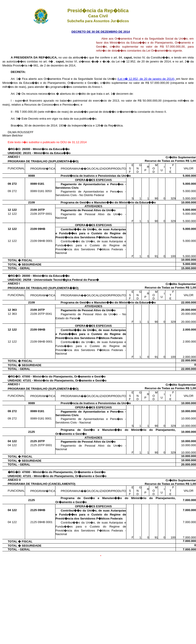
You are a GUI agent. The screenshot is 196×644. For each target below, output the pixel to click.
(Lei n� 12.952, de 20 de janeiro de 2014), (147, 79)
